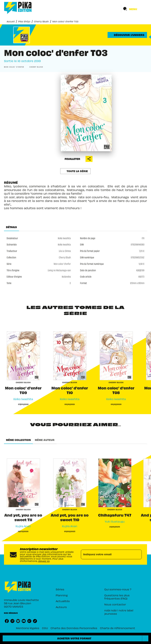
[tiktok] (35, 621)
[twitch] (29, 621)
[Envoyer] (138, 554)
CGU (45, 628)
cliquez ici (44, 561)
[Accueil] (18, 8)
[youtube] (24, 621)
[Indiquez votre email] (107, 554)
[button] (127, 35)
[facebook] (7, 621)
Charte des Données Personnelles (74, 628)
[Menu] (134, 9)
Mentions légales (28, 628)
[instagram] (12, 621)
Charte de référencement (118, 628)
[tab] (11, 227)
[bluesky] (18, 621)
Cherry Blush (41, 21)
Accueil (11, 21)
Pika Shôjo (24, 21)
